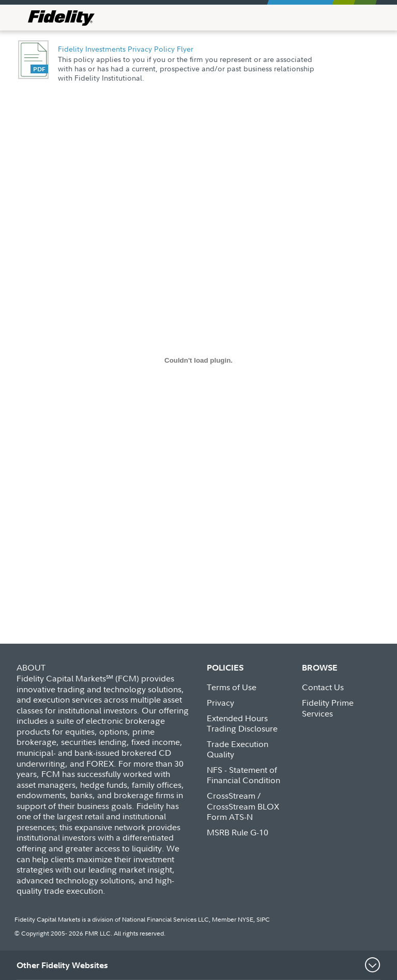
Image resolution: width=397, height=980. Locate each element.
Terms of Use (232, 687)
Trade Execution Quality (238, 749)
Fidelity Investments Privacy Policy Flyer (126, 49)
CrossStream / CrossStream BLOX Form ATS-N (243, 806)
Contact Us (323, 687)
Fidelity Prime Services (328, 708)
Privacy (220, 703)
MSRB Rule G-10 (238, 832)
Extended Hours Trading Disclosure (242, 724)
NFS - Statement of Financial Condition (243, 775)
